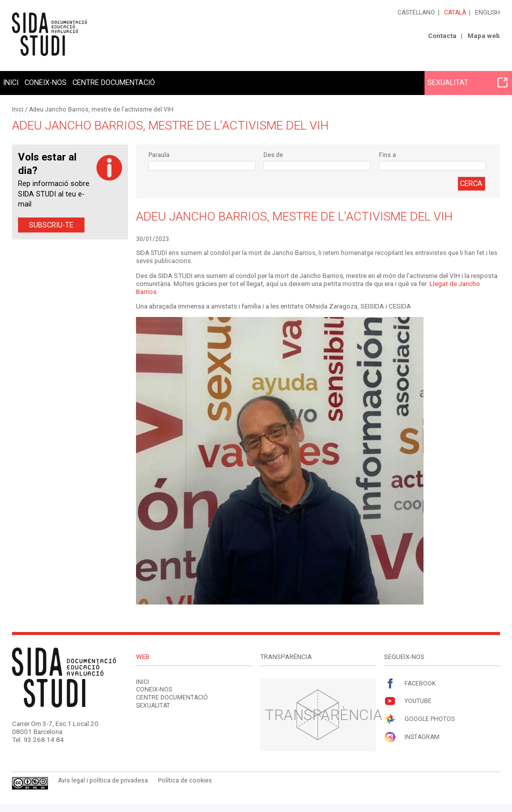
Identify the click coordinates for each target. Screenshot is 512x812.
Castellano (416, 12)
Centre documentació (114, 82)
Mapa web (484, 36)
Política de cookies (185, 780)
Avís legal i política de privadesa (103, 780)
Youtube (408, 701)
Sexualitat (467, 82)
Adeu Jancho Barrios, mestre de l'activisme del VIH (101, 109)
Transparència (324, 715)
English (487, 12)
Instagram (412, 737)
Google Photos (419, 719)
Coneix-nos (45, 82)
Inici (11, 82)
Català (455, 12)
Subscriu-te (51, 225)
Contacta (442, 36)
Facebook (410, 684)
